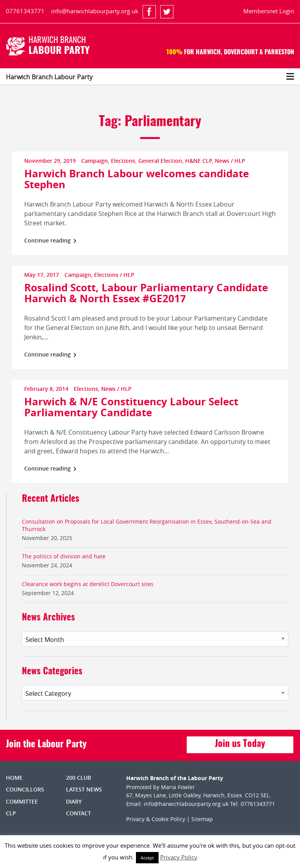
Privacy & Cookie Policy (156, 819)
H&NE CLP (198, 161)
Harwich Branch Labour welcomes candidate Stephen (137, 179)
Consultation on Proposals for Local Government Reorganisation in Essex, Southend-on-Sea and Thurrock (147, 525)
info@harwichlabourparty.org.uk (95, 11)
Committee (22, 801)
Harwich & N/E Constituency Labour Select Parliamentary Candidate (131, 407)
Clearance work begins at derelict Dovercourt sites (88, 584)
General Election (160, 161)
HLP (240, 161)
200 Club (79, 778)
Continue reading (50, 240)
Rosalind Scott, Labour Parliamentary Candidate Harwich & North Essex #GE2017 (146, 293)
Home (14, 778)
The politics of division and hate (64, 556)
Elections (123, 161)
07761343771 (25, 11)
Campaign (95, 161)
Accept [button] (147, 858)
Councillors (25, 789)
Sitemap (202, 819)
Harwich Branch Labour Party (49, 77)
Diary (74, 801)
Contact (79, 813)
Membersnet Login (269, 11)
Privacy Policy (179, 857)
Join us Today (240, 744)
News (222, 161)
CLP (11, 813)
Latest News (84, 789)
